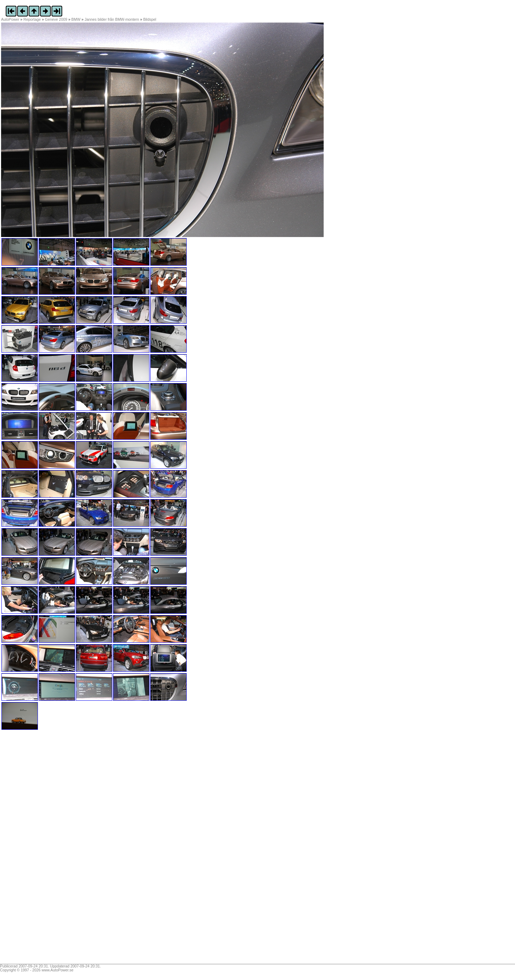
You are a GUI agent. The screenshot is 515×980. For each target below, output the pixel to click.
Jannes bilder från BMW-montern (112, 20)
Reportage (32, 20)
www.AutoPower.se (57, 970)
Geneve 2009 (56, 20)
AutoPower (10, 20)
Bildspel (149, 20)
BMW (76, 20)
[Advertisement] (46, 849)
